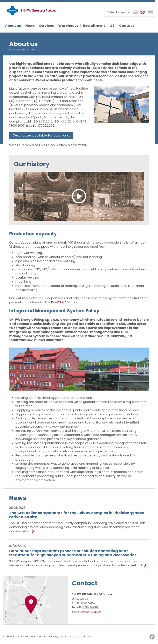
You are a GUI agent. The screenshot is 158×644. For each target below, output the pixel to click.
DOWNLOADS (61, 302)
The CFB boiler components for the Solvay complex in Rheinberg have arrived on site (77, 515)
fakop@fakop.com (92, 612)
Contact (85, 583)
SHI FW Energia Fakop (38, 10)
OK (140, 641)
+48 (88, 607)
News (18, 498)
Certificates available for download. (41, 135)
